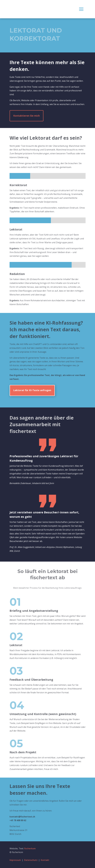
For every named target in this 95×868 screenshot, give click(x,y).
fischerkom (30, 848)
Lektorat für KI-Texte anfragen (32, 390)
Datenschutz (31, 860)
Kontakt (45, 860)
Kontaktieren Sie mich (27, 116)
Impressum (15, 860)
